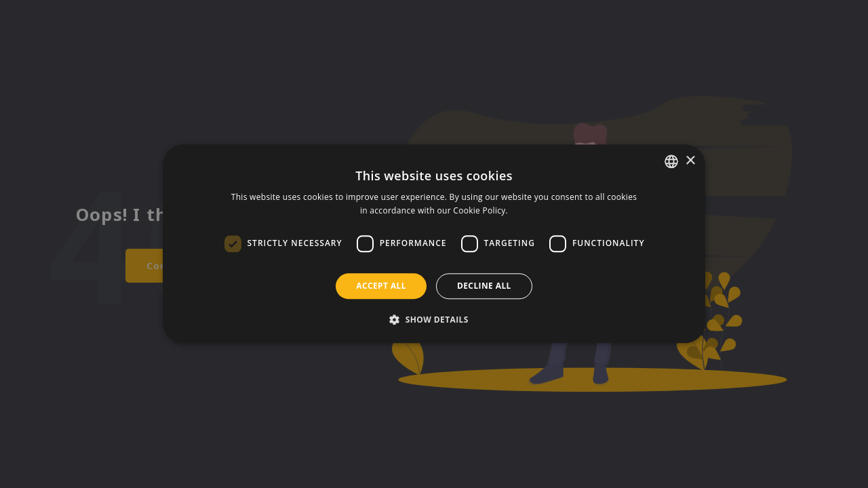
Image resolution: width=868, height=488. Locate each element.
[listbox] (671, 161)
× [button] (690, 161)
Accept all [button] (381, 286)
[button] (434, 320)
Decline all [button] (484, 286)
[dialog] (434, 244)
